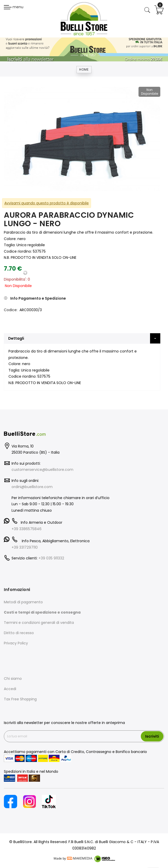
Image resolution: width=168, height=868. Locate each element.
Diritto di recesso (19, 633)
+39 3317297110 (25, 547)
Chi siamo (13, 679)
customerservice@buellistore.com (42, 470)
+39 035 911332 (51, 558)
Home (84, 69)
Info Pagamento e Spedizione (38, 298)
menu (14, 7)
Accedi (10, 689)
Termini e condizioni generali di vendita (39, 623)
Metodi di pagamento (23, 602)
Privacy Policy (16, 643)
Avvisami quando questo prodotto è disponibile (47, 203)
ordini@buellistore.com (32, 487)
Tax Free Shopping (20, 699)
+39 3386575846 (27, 529)
